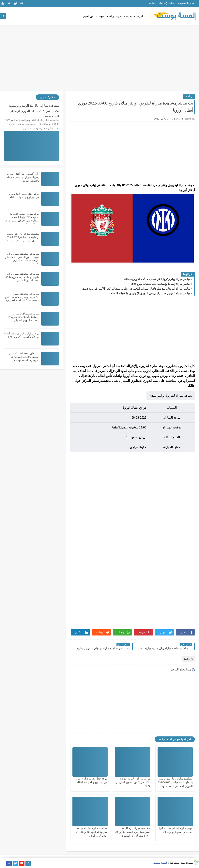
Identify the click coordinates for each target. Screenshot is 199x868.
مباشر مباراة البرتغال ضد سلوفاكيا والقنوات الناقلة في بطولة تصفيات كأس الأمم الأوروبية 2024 (137, 289)
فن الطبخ (88, 16)
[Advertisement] (99, 60)
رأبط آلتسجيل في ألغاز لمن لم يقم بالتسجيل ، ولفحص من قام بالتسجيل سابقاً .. (23, 177)
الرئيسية (139, 16)
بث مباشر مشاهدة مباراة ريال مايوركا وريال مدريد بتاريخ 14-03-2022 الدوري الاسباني (22, 277)
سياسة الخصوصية (186, 3)
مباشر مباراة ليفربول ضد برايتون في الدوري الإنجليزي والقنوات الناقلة (151, 293)
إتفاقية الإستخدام (167, 3)
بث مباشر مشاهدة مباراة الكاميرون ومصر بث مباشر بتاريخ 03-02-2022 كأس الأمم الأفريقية (22, 297)
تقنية (119, 16)
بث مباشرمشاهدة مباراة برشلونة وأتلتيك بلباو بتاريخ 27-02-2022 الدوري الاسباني (23, 317)
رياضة (110, 16)
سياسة (128, 16)
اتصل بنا (152, 3)
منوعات (100, 16)
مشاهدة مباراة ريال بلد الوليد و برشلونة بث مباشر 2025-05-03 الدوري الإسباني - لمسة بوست (175, 782)
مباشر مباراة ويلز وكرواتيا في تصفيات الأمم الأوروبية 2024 (157, 279)
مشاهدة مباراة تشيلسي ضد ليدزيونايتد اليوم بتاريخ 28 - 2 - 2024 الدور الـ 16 (91, 832)
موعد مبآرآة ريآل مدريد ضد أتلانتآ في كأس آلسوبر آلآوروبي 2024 (133, 782)
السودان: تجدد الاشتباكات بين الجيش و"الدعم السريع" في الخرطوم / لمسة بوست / (24, 357)
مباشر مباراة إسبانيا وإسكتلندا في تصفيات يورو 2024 (161, 284)
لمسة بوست (160, 863)
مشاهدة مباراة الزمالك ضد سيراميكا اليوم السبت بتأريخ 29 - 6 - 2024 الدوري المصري (133, 832)
